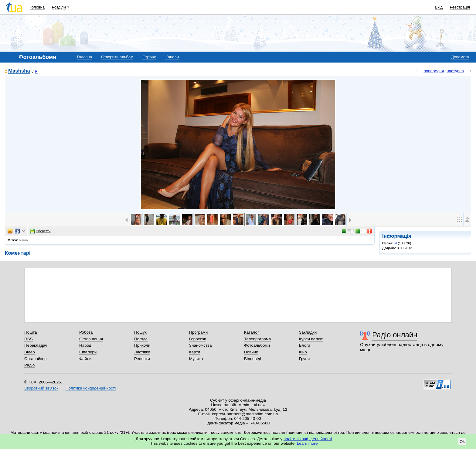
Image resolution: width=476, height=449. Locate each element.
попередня (434, 71)
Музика (196, 359)
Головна (37, 7)
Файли (85, 359)
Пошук (140, 332)
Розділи (59, 7)
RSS (29, 339)
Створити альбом (117, 57)
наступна (455, 71)
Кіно (303, 352)
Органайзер (35, 359)
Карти (195, 352)
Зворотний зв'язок (41, 388)
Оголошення (91, 339)
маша (24, 240)
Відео (30, 352)
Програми (198, 332)
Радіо (29, 365)
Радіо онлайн (395, 335)
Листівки (142, 352)
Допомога (460, 57)
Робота (86, 332)
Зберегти (40, 231)
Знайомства (201, 345)
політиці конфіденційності (308, 439)
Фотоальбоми (257, 345)
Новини (251, 352)
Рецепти (142, 359)
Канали (172, 57)
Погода (141, 339)
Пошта (31, 332)
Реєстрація (460, 7)
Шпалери (88, 352)
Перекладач (36, 345)
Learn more (307, 443)
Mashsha (19, 71)
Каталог (252, 332)
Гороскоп (198, 339)
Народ (85, 345)
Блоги (305, 345)
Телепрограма (258, 339)
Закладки (308, 332)
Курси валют (311, 339)
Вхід (439, 7)
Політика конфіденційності (91, 388)
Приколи (142, 345)
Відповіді (253, 359)
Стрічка (149, 57)
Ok (462, 442)
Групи (304, 359)
